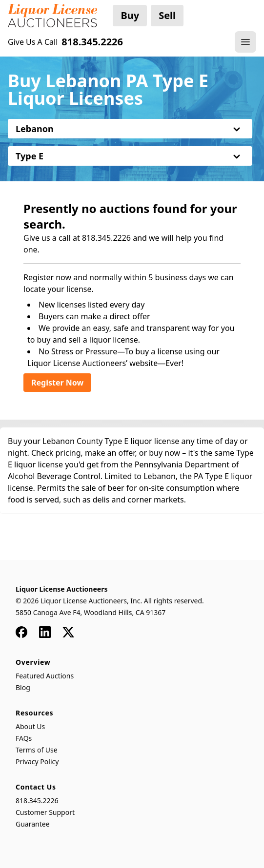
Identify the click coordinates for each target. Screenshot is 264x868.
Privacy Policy (37, 762)
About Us (30, 726)
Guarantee (33, 824)
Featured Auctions (45, 676)
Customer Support (45, 812)
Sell (167, 15)
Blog (23, 687)
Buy (130, 15)
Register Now (57, 383)
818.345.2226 (37, 800)
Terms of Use (37, 750)
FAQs (24, 738)
